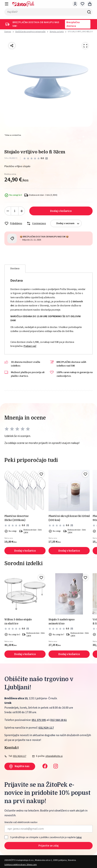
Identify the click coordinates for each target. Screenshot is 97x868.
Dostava (15, 269)
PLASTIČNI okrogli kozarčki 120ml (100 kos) (69, 518)
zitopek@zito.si (54, 756)
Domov (8, 32)
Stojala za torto (57, 32)
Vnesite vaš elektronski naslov (21, 822)
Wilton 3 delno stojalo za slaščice (18, 621)
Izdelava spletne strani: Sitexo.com (21, 865)
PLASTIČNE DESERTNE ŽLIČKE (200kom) (16, 518)
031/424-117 (46, 728)
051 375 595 (39, 720)
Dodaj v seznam (69, 224)
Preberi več (30, 346)
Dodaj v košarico (61, 211)
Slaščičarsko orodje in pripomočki (30, 32)
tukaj (79, 837)
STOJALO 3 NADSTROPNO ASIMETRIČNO (61, 621)
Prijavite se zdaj (48, 846)
